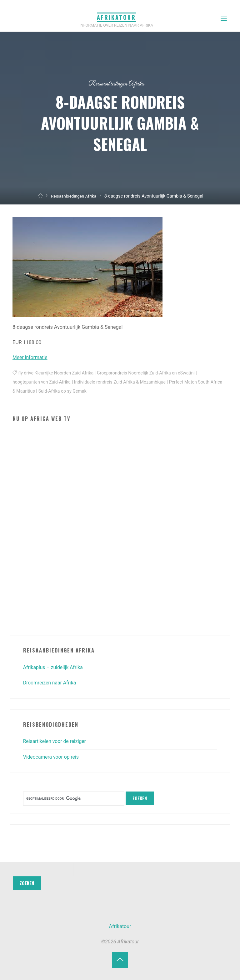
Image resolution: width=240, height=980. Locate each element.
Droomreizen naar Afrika (50, 683)
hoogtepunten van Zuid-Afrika (42, 382)
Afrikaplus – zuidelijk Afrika (54, 667)
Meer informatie (30, 357)
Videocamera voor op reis (52, 757)
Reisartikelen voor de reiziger (55, 741)
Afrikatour (116, 17)
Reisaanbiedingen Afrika (116, 84)
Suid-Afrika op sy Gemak (77, 391)
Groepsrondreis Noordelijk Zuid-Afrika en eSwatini (149, 373)
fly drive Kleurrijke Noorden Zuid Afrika (57, 373)
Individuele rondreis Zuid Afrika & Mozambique (122, 382)
